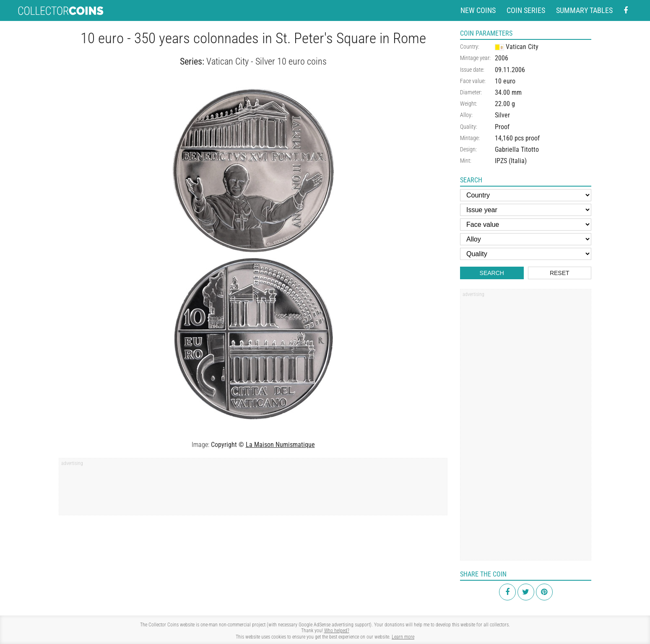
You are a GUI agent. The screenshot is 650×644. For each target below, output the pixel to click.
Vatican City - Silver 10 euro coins (266, 61)
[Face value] (526, 225)
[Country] (526, 195)
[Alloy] (526, 239)
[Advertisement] (253, 489)
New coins (478, 10)
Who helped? (337, 631)
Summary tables (584, 10)
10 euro (505, 81)
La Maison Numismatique (280, 445)
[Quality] (526, 254)
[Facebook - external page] (626, 11)
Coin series (526, 10)
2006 (502, 58)
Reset (560, 273)
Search (492, 273)
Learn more (403, 637)
